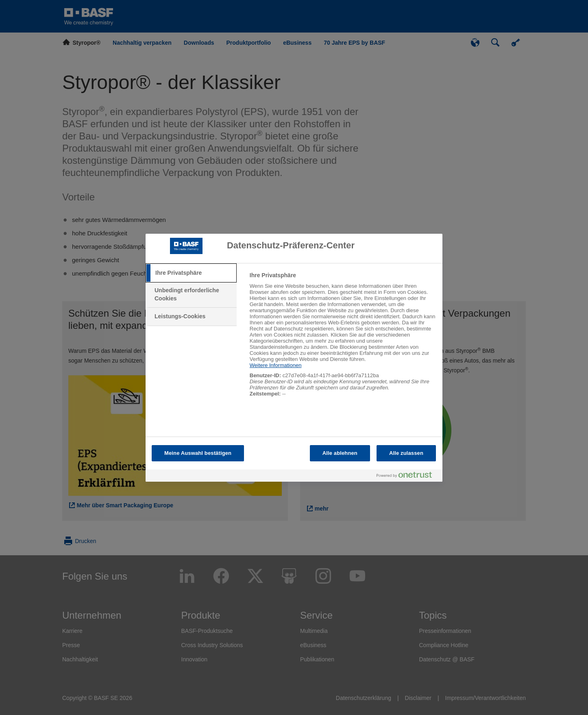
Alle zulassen (406, 453)
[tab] (191, 273)
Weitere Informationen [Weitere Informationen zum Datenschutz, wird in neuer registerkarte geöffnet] (276, 365)
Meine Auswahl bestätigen (198, 453)
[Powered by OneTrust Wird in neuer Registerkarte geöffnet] (407, 477)
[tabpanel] (343, 339)
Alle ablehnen (340, 453)
